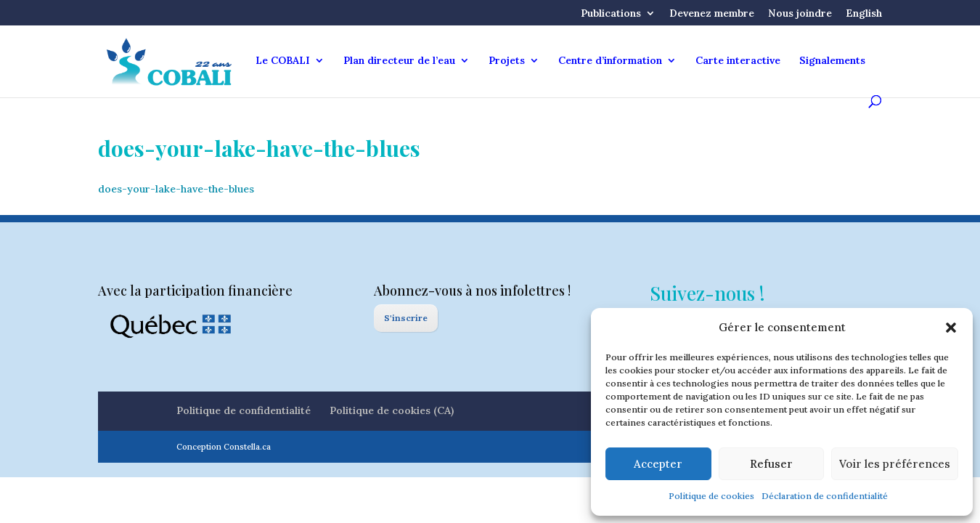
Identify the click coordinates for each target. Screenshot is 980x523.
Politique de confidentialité (244, 410)
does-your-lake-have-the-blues (176, 189)
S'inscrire (406, 318)
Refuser (771, 464)
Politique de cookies (711, 496)
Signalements (832, 61)
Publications (611, 14)
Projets (507, 61)
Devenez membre (712, 14)
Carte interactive (738, 61)
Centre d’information (610, 61)
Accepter (658, 464)
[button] (951, 328)
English (864, 14)
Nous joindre (800, 14)
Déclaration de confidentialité (825, 496)
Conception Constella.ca (224, 447)
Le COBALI (283, 61)
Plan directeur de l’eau (399, 61)
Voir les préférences (895, 464)
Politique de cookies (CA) (392, 410)
